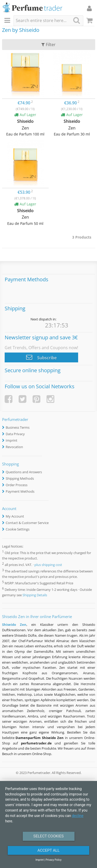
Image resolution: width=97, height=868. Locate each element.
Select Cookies (48, 836)
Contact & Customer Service (27, 523)
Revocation (14, 447)
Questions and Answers (24, 472)
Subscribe (41, 357)
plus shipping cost (48, 565)
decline (78, 816)
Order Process (17, 485)
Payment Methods (20, 491)
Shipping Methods (20, 478)
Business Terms (18, 427)
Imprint (12, 440)
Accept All (49, 850)
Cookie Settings (18, 529)
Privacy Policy (54, 860)
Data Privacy (15, 434)
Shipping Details (35, 595)
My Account (15, 516)
